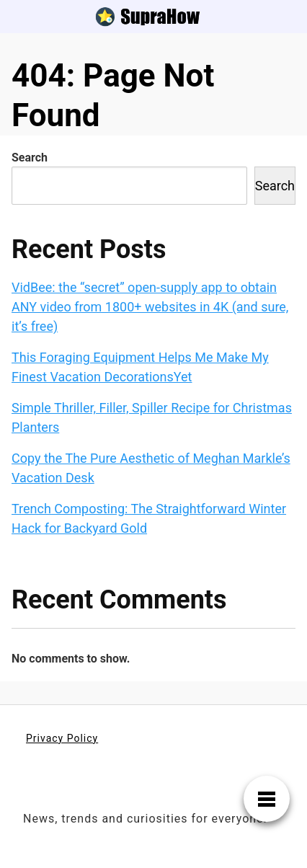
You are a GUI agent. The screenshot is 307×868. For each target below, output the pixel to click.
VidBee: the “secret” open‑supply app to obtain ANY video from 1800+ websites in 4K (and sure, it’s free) (150, 307)
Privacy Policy (62, 738)
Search (30, 158)
